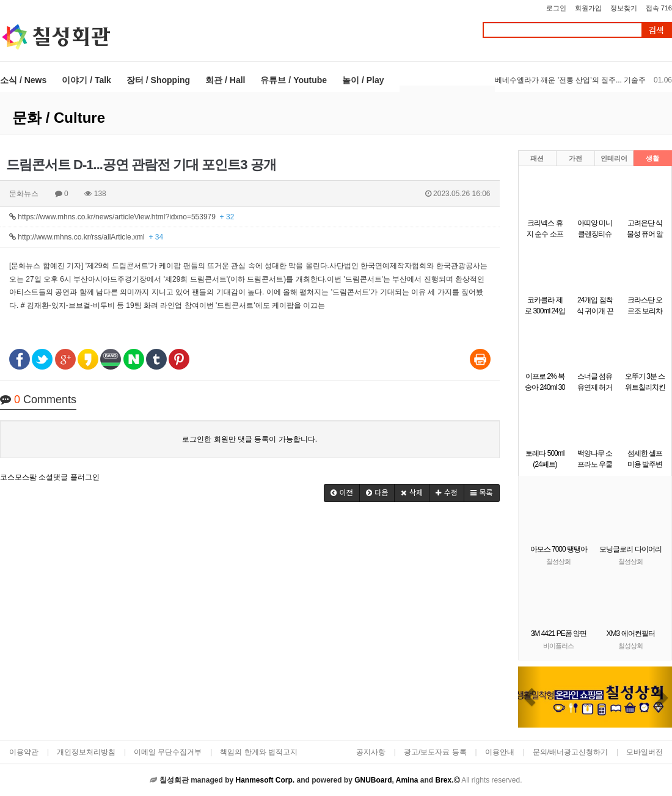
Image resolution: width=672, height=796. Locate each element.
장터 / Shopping (158, 80)
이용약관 (24, 752)
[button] (342, 493)
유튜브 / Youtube (294, 80)
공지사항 (371, 752)
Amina (407, 780)
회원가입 (588, 8)
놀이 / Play (363, 80)
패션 (537, 158)
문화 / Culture (59, 118)
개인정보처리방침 (86, 752)
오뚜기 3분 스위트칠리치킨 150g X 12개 (645, 387)
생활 (652, 158)
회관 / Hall (225, 80)
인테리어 (614, 158)
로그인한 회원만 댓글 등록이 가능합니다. (250, 439)
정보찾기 (624, 8)
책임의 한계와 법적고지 (259, 752)
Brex (443, 780)
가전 (575, 158)
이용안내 (500, 752)
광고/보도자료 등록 (435, 752)
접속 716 (659, 8)
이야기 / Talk (86, 80)
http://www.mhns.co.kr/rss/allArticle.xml (86, 237)
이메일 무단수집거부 (168, 752)
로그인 (556, 8)
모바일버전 (645, 752)
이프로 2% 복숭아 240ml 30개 (545, 387)
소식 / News (23, 80)
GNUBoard (373, 780)
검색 (656, 30)
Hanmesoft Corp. (265, 780)
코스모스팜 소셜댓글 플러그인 (50, 477)
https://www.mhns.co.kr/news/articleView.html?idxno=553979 (122, 217)
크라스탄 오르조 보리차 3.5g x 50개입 (645, 311)
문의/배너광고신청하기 (570, 752)
